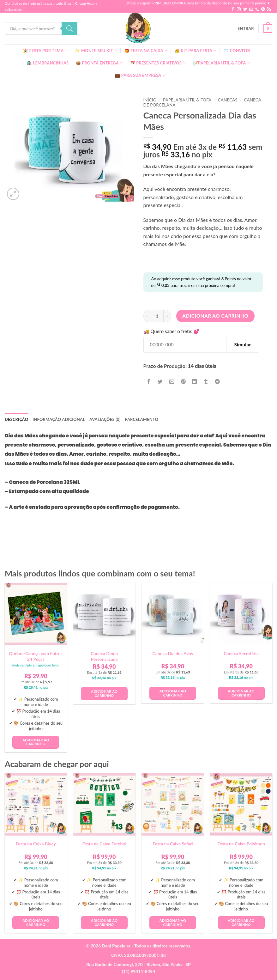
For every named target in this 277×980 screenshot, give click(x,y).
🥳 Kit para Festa (196, 50)
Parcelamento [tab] (142, 419)
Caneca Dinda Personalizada (104, 656)
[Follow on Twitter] (245, 9)
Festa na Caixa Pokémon (241, 844)
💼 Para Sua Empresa (140, 75)
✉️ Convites (237, 51)
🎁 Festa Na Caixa (146, 50)
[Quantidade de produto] (157, 316)
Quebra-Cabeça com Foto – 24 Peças (36, 656)
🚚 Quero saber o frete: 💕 (172, 331)
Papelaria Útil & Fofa (187, 100)
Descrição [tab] (16, 419)
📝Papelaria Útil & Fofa (222, 63)
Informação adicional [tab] (59, 419)
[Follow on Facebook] (233, 9)
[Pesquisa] (69, 28)
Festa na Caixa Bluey (36, 844)
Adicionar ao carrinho (215, 316)
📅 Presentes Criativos (158, 63)
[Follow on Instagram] (239, 9)
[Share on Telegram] (217, 382)
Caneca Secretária (241, 653)
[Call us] (257, 9)
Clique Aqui (85, 3)
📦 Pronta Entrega (99, 63)
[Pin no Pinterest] (183, 382)
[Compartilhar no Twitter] (160, 382)
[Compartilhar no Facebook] (149, 382)
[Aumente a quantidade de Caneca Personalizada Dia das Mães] (167, 316)
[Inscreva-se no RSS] (269, 9)
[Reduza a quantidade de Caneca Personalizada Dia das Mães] (147, 316)
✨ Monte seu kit (96, 50)
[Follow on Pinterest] (263, 9)
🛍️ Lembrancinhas (48, 63)
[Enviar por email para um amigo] (172, 382)
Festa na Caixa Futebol (104, 844)
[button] (246, 28)
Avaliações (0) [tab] (105, 419)
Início (150, 100)
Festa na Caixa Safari (173, 844)
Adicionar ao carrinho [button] (36, 742)
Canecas (228, 100)
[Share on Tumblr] (206, 382)
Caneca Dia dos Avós (173, 653)
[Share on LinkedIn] (195, 382)
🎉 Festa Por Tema (45, 50)
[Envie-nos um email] (251, 9)
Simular (242, 344)
